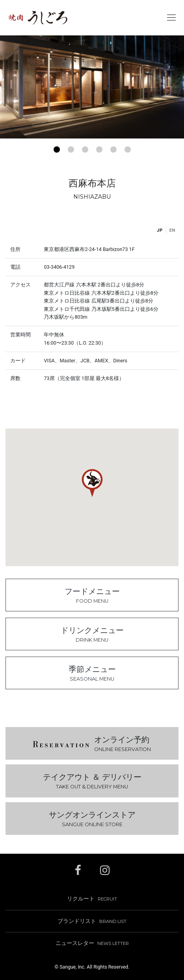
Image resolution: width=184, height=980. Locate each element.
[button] (57, 149)
